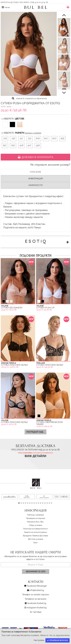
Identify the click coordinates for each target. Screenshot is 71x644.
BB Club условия (35, 539)
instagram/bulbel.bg (37, 608)
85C (5, 145)
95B (38, 145)
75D (30, 139)
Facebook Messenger (37, 586)
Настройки (39, 640)
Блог (36, 543)
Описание (35, 172)
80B (38, 139)
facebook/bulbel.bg (37, 603)
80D (54, 139)
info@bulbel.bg (37, 590)
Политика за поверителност (35, 529)
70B (5, 139)
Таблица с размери (33, 133)
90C (30, 145)
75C (21, 139)
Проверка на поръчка (35, 518)
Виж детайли (35, 456)
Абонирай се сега (36, 572)
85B (62, 139)
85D (13, 145)
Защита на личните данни (35, 532)
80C (46, 139)
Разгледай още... (35, 432)
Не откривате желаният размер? (50, 165)
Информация (36, 179)
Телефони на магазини (35, 599)
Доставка (44, 536)
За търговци (36, 612)
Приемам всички (57, 640)
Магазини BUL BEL (35, 522)
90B (21, 145)
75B (13, 139)
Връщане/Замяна (31, 536)
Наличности (35, 185)
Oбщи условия (35, 525)
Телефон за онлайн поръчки (35, 595)
